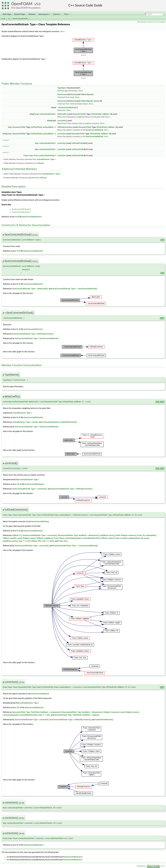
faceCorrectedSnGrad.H (21, 209)
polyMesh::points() (11, 541)
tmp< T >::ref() (25, 541)
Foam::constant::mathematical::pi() (129, 538)
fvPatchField (96, 114)
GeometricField (79, 114)
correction (62, 134)
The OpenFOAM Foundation (26, 8)
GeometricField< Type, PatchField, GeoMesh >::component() (36, 712)
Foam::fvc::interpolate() (147, 535)
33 (17, 329)
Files (67, 15)
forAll (118, 535)
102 (18, 484)
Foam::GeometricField (22, 515)
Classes (57, 15)
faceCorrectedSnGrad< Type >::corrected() (32, 546)
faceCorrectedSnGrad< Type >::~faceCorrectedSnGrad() (75, 289)
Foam (3, 19)
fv (9, 19)
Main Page (7, 14)
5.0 (38, 4)
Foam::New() (59, 538)
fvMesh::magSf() (10, 538)
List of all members (160, 22)
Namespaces (45, 15)
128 (18, 708)
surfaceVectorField (47, 149)
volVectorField (77, 149)
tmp (36, 114)
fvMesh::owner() (107, 538)
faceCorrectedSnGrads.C (34, 845)
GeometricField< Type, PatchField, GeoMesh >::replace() (77, 715)
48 (17, 845)
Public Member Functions (145, 22)
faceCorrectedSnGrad (20, 19)
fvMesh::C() (17, 535)
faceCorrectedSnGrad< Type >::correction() (30, 489)
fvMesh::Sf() (36, 541)
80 (17, 284)
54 (16, 217)
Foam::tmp (28, 155)
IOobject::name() (29, 538)
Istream (97, 101)
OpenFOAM (22, 4)
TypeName (62, 88)
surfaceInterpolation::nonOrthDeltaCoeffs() (60, 422)
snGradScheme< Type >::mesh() (25, 422)
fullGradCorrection (65, 127)
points (147, 538)
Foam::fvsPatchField (45, 515)
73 (17, 251)
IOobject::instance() (129, 535)
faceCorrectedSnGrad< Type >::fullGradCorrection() (33, 334)
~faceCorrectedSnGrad (67, 108)
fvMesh (84, 94)
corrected (61, 121)
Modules (32, 14)
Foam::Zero (63, 541)
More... (63, 31)
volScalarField (77, 143)
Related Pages (20, 14)
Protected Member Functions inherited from (24, 178)
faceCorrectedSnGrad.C (21, 212)
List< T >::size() (48, 541)
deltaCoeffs (62, 114)
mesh (91, 94)
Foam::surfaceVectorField (44, 155)
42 (17, 531)
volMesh (105, 114)
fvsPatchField (36, 127)
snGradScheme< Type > (46, 159)
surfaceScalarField (47, 114)
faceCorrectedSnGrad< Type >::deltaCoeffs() (30, 289)
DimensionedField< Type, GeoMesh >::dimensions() (79, 535)
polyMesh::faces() (107, 535)
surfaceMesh (48, 127)
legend (83, 55)
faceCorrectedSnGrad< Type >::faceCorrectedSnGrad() (37, 338)
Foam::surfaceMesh (62, 515)
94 (17, 417)
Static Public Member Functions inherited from (31, 174)
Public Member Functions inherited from (29, 159)
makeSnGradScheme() (104, 720)
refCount (40, 163)
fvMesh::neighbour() (45, 538)
